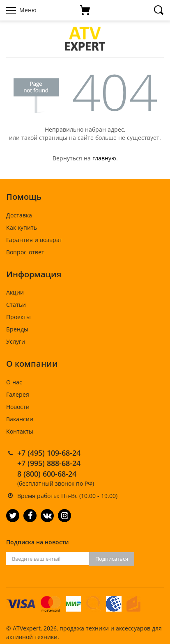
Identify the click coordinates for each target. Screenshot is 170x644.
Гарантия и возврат (34, 240)
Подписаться (112, 559)
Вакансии (20, 419)
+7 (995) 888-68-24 (49, 463)
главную (104, 158)
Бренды (17, 329)
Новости (18, 407)
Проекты (18, 317)
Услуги (16, 341)
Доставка (19, 215)
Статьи (16, 305)
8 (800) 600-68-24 (47, 474)
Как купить (22, 227)
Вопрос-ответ (25, 252)
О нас (14, 382)
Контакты (20, 431)
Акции (15, 292)
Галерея (18, 394)
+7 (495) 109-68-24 (49, 453)
